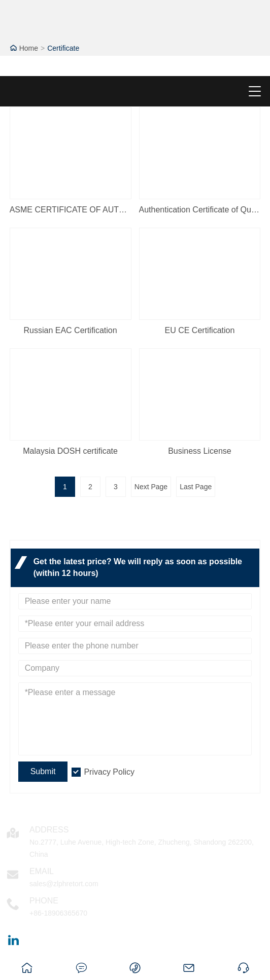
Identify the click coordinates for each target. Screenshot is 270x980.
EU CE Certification (200, 330)
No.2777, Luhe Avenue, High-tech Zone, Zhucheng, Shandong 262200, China (142, 848)
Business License (200, 451)
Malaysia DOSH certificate (70, 451)
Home (29, 48)
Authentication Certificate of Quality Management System (200, 210)
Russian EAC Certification (71, 330)
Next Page (151, 487)
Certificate (63, 48)
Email (42, 871)
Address (49, 830)
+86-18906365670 (58, 913)
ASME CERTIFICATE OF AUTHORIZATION (71, 210)
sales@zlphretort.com (64, 884)
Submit (43, 771)
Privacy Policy (109, 772)
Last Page (196, 487)
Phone (44, 901)
